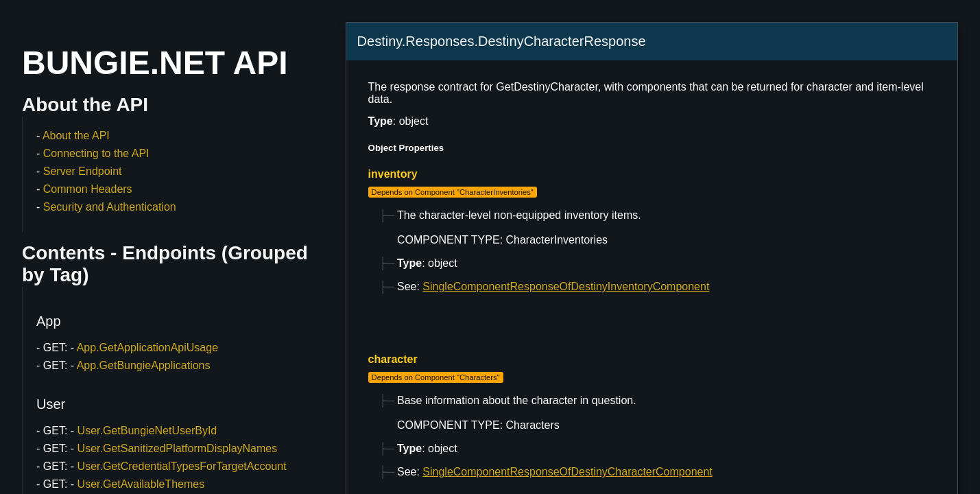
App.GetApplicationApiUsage (147, 348)
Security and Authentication (110, 207)
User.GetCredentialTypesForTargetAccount (182, 466)
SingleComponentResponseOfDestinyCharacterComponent (567, 472)
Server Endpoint (83, 171)
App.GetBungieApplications (144, 365)
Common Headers (88, 189)
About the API (76, 136)
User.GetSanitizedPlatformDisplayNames (178, 448)
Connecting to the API (96, 153)
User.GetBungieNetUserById (147, 431)
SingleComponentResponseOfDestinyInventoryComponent (566, 286)
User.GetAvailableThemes (141, 484)
